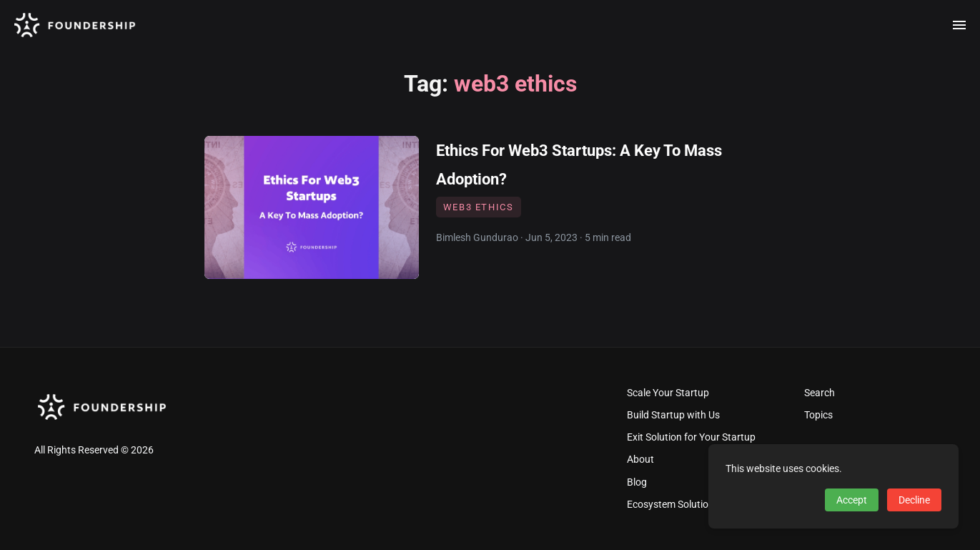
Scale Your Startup (668, 393)
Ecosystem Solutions (673, 505)
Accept (852, 500)
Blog (637, 482)
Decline (914, 500)
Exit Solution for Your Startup (691, 437)
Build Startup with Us (673, 415)
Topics (818, 415)
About (640, 460)
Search (820, 393)
